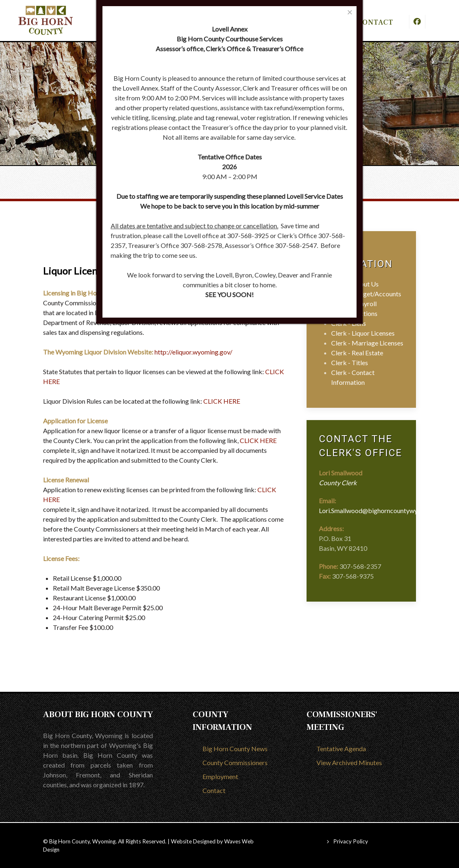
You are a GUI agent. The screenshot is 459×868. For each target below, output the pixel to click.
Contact (214, 790)
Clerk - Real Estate (357, 353)
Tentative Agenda (341, 749)
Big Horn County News (235, 749)
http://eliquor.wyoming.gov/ (193, 352)
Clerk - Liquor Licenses (363, 333)
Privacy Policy (351, 841)
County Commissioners (235, 762)
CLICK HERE (222, 401)
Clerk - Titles (350, 362)
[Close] (350, 12)
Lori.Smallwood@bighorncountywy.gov (374, 510)
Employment (220, 776)
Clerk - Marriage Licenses (367, 343)
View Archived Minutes (349, 762)
